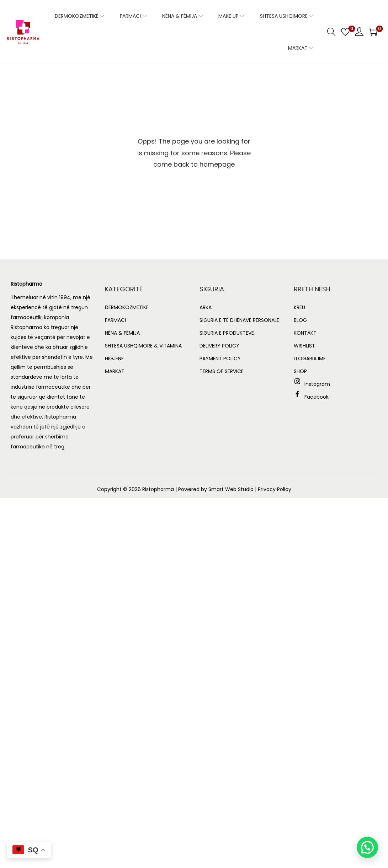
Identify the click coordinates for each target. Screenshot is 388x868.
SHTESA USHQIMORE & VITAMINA (143, 346)
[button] (367, 847)
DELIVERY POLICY (219, 346)
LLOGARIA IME (310, 358)
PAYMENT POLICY (220, 358)
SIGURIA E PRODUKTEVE (227, 333)
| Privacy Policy (273, 489)
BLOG (300, 320)
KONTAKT (305, 333)
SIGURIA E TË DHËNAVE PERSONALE (239, 320)
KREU (299, 307)
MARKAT (115, 371)
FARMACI (115, 320)
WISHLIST (304, 346)
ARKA (206, 307)
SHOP (300, 371)
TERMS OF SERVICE (222, 371)
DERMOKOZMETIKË (127, 307)
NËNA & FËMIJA (122, 333)
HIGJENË (114, 358)
